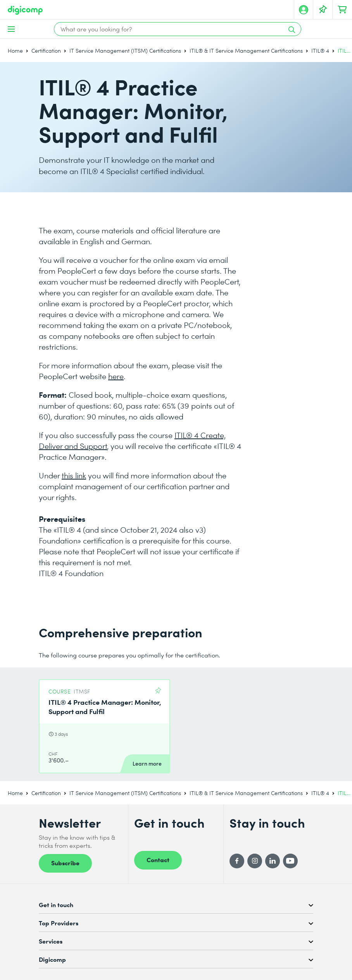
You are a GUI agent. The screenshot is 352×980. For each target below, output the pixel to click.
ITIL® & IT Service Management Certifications (246, 51)
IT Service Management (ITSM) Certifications (125, 51)
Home (15, 51)
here (116, 376)
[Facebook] (237, 861)
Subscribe (65, 863)
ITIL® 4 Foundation (71, 573)
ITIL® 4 (320, 51)
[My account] (304, 10)
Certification (46, 51)
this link (74, 475)
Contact (158, 859)
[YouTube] (290, 861)
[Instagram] (255, 861)
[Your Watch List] (323, 10)
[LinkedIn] (273, 861)
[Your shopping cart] (342, 10)
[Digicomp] (25, 10)
